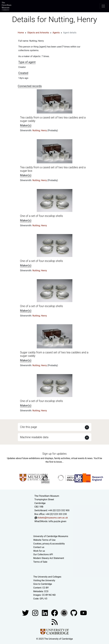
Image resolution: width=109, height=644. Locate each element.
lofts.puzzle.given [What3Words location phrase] (57, 521)
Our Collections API (43, 554)
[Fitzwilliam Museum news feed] (55, 622)
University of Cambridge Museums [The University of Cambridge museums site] (51, 536)
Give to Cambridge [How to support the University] (43, 584)
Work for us (39, 551)
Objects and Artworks (38, 33)
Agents (56, 33)
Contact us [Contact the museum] (39, 547)
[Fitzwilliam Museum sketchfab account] (64, 613)
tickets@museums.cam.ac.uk (53, 518)
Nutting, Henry (40, 130)
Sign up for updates (54, 454)
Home (21, 33)
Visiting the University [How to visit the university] (44, 580)
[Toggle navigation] (103, 6)
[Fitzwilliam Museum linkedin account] (55, 613)
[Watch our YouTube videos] (83, 613)
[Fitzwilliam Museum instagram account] (35, 613)
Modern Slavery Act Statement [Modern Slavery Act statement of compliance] (49, 558)
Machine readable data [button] (34, 437)
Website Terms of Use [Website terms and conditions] (44, 540)
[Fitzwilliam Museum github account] (74, 613)
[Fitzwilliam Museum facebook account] (45, 613)
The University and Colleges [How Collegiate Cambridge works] (47, 577)
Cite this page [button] (29, 427)
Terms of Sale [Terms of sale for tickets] (40, 562)
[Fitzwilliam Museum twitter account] (26, 613)
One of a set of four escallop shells (42, 216)
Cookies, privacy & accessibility (49, 544)
